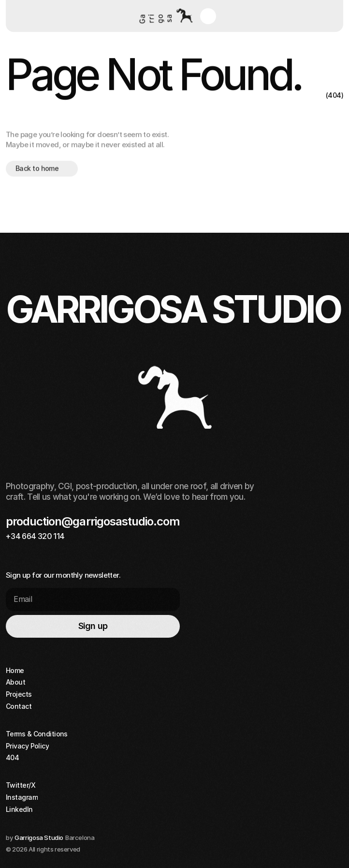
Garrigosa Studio (39, 838)
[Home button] (165, 16)
